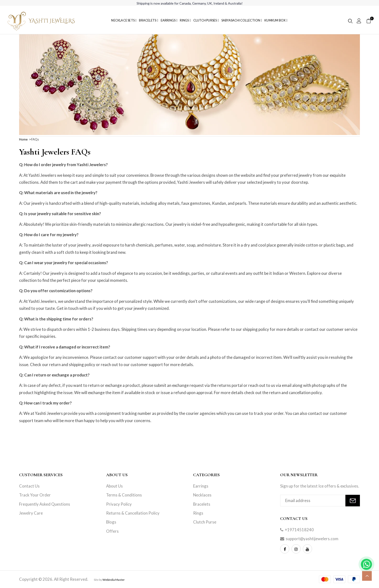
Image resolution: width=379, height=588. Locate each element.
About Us (114, 486)
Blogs (111, 522)
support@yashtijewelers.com (312, 539)
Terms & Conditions (124, 495)
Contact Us (29, 486)
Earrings (201, 486)
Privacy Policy (119, 504)
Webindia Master (114, 580)
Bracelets (202, 504)
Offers (112, 531)
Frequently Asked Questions (45, 504)
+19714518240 (299, 530)
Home (23, 139)
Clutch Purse (205, 522)
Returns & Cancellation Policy (133, 513)
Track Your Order (35, 495)
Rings (198, 513)
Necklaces (202, 495)
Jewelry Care (31, 513)
